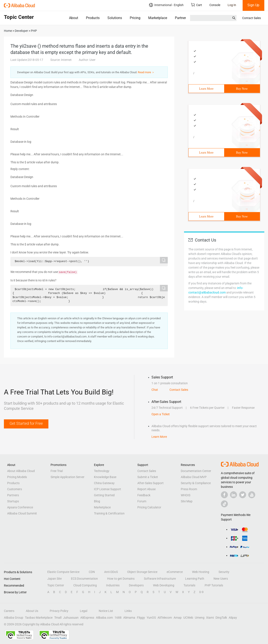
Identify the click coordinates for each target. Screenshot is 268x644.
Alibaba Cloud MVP (194, 477)
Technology (102, 471)
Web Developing (164, 585)
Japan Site (54, 579)
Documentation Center (196, 471)
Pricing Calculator (149, 507)
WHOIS (186, 495)
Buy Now (242, 89)
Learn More (206, 89)
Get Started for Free (26, 423)
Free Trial (57, 471)
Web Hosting (201, 572)
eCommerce (175, 572)
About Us (32, 611)
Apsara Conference (20, 507)
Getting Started (104, 495)
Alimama (129, 618)
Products (93, 18)
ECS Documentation (84, 579)
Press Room (189, 489)
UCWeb (188, 618)
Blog (97, 501)
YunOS (151, 618)
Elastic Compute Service (63, 572)
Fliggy (141, 618)
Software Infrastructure (160, 579)
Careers (9, 611)
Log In (232, 5)
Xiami (210, 618)
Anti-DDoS (111, 572)
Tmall (58, 618)
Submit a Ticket (148, 477)
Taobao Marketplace (39, 618)
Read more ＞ (146, 72)
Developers (136, 585)
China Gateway (104, 483)
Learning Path (195, 579)
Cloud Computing (85, 585)
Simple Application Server (67, 477)
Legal (84, 611)
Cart (196, 5)
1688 (118, 618)
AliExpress (87, 618)
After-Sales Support (150, 483)
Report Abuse (146, 489)
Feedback (144, 495)
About (74, 18)
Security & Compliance (196, 483)
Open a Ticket (161, 414)
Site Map (187, 501)
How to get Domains (121, 579)
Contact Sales (252, 18)
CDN (92, 572)
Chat (155, 390)
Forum (142, 501)
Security (224, 572)
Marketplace (158, 18)
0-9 (201, 592)
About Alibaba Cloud (21, 471)
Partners (181, 18)
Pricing (135, 18)
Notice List (106, 611)
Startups (13, 501)
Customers (15, 489)
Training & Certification (109, 513)
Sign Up (253, 5)
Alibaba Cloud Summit (22, 513)
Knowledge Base (105, 477)
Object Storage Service (142, 572)
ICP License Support (108, 489)
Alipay (233, 618)
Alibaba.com (104, 618)
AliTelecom (165, 618)
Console (215, 5)
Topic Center (56, 585)
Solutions (115, 18)
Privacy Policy (59, 611)
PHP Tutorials (214, 585)
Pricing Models (17, 477)
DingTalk (221, 618)
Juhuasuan (71, 618)
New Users (221, 579)
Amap (178, 618)
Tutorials (189, 585)
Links (128, 611)
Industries (113, 585)
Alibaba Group (14, 618)
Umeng (200, 618)
